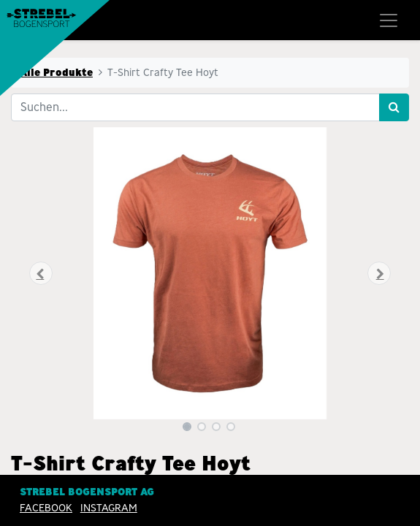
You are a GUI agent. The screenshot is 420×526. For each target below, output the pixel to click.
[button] (41, 273)
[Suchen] (394, 107)
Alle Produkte (56, 72)
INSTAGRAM (109, 508)
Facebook (46, 508)
